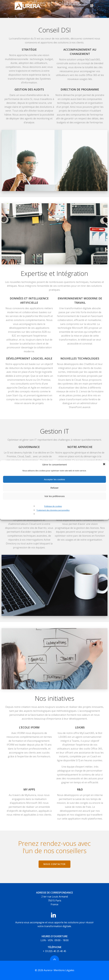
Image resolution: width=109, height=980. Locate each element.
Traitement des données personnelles (53, 510)
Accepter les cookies (55, 479)
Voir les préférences (55, 496)
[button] (104, 464)
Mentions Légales (64, 970)
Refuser (55, 488)
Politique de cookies (53, 506)
